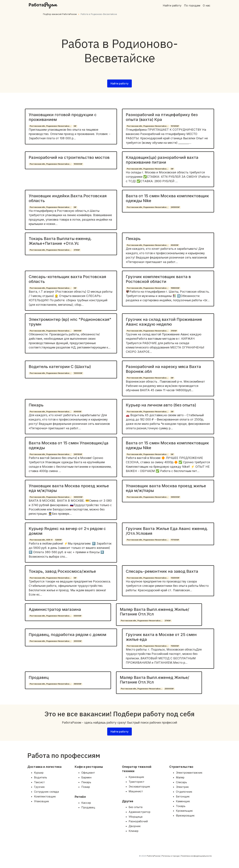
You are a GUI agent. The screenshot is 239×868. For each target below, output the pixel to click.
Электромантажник (189, 773)
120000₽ (78, 373)
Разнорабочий (138, 821)
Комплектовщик (45, 796)
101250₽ (175, 126)
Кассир (86, 803)
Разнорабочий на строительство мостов (69, 157)
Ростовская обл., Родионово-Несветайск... (50, 126)
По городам (192, 5)
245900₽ (175, 207)
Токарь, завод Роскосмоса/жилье (62, 571)
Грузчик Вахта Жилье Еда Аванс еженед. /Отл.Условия (167, 531)
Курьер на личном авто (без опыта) (161, 405)
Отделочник (184, 792)
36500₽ (78, 684)
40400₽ (175, 245)
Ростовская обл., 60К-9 (41, 540)
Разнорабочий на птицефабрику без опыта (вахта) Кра (162, 117)
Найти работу (172, 5)
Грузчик (39, 787)
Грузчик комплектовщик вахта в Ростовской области (158, 279)
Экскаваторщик (139, 787)
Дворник (135, 826)
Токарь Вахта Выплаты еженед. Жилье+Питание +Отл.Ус (60, 241)
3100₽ (174, 331)
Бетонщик (183, 796)
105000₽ (78, 164)
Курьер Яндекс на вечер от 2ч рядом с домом (67, 531)
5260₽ (58, 540)
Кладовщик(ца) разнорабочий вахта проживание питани (162, 160)
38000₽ (78, 331)
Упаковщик (41, 801)
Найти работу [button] (119, 83)
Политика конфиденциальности (196, 856)
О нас (207, 5)
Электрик (182, 787)
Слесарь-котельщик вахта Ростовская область (67, 279)
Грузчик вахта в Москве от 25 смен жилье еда (161, 637)
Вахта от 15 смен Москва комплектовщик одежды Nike (167, 198)
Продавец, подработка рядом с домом (67, 635)
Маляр (180, 777)
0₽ (75, 126)
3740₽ (77, 250)
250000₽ (169, 689)
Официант (88, 773)
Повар (86, 787)
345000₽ (78, 497)
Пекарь (133, 239)
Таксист (39, 782)
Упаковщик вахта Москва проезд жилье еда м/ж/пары (69, 488)
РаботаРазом (153, 856)
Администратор (139, 812)
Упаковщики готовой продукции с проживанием (63, 117)
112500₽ (175, 646)
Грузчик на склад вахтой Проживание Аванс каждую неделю (164, 322)
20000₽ (78, 641)
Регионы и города (171, 856)
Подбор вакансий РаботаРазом (60, 14)
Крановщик (136, 777)
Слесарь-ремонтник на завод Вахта (162, 571)
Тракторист (137, 782)
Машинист (136, 791)
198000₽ (175, 288)
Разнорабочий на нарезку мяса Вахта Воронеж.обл (163, 369)
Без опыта (136, 807)
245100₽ (78, 454)
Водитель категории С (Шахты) (60, 367)
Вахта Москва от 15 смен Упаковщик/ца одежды (69, 445)
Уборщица (136, 817)
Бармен (86, 777)
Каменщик (183, 801)
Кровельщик (184, 811)
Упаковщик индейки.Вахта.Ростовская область (68, 198)
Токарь (181, 806)
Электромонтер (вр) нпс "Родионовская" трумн (70, 322)
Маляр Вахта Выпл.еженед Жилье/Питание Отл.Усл (155, 612)
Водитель (40, 777)
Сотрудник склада (46, 792)
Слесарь (181, 782)
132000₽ (175, 578)
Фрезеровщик (185, 815)
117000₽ (175, 540)
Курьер (39, 773)
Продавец (39, 677)
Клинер (134, 831)
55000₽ (78, 616)
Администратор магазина (55, 609)
